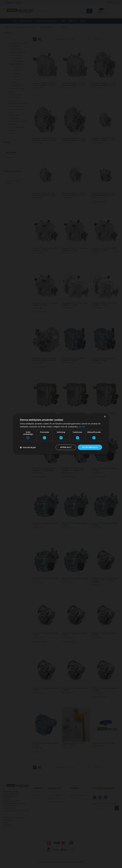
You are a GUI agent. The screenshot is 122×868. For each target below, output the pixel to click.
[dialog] (61, 434)
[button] (28, 447)
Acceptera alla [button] (90, 447)
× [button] (105, 417)
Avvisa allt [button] (66, 447)
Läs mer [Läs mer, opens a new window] (82, 426)
